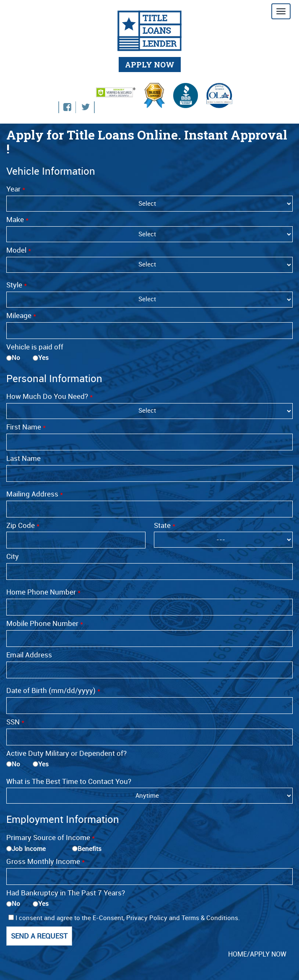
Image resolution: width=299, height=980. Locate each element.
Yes (43, 358)
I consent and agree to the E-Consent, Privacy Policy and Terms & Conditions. (124, 918)
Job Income (29, 849)
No (16, 358)
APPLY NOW (150, 65)
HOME (238, 954)
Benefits (90, 849)
